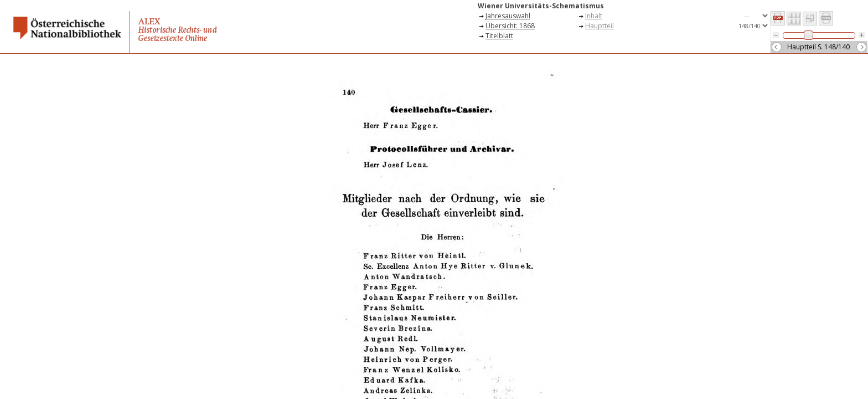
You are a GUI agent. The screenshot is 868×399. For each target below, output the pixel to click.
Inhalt (594, 16)
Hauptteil (600, 26)
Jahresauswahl (508, 16)
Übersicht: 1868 (510, 26)
